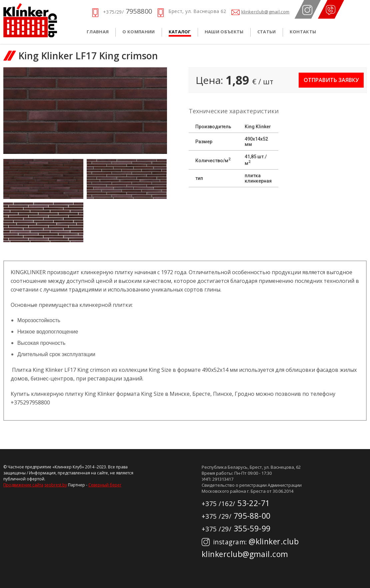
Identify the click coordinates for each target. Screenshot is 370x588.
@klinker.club (250, 541)
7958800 (127, 11)
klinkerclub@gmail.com (265, 12)
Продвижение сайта (23, 485)
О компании (138, 32)
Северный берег (105, 485)
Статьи (267, 32)
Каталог (180, 32)
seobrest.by (56, 485)
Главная (98, 32)
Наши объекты (224, 32)
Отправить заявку (331, 80)
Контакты (303, 32)
